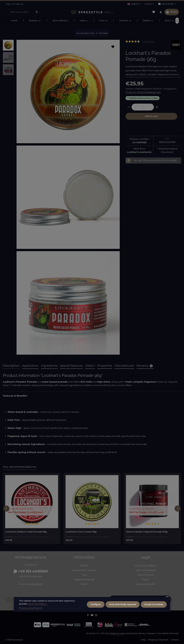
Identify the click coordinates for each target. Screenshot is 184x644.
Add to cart (151, 116)
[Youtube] (92, 615)
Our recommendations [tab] (19, 467)
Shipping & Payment (84, 579)
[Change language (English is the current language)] (134, 4)
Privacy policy (26, 608)
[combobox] (21, 12)
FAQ (84, 575)
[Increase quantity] (157, 107)
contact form (36, 584)
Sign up (19, 4)
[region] (61, 198)
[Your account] (161, 12)
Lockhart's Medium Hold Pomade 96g (26, 532)
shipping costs (117, 633)
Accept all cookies (154, 604)
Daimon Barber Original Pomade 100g (147, 532)
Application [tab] (30, 366)
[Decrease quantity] (129, 107)
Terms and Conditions (146, 566)
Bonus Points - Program (84, 570)
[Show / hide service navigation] (167, 4)
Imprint (146, 579)
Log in (9, 4)
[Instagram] (96, 615)
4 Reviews (148, 41)
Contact (84, 566)
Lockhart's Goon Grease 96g (81, 532)
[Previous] (6, 509)
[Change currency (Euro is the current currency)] (149, 4)
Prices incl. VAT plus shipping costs (143, 92)
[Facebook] (88, 615)
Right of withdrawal (146, 570)
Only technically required (123, 604)
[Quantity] (143, 107)
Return (84, 584)
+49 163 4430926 (31, 571)
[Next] (177, 21)
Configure (96, 604)
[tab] (11, 366)
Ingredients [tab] (49, 366)
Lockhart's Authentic (139, 152)
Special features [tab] (71, 366)
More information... (38, 604)
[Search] (37, 12)
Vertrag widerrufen (146, 584)
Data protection (146, 575)
